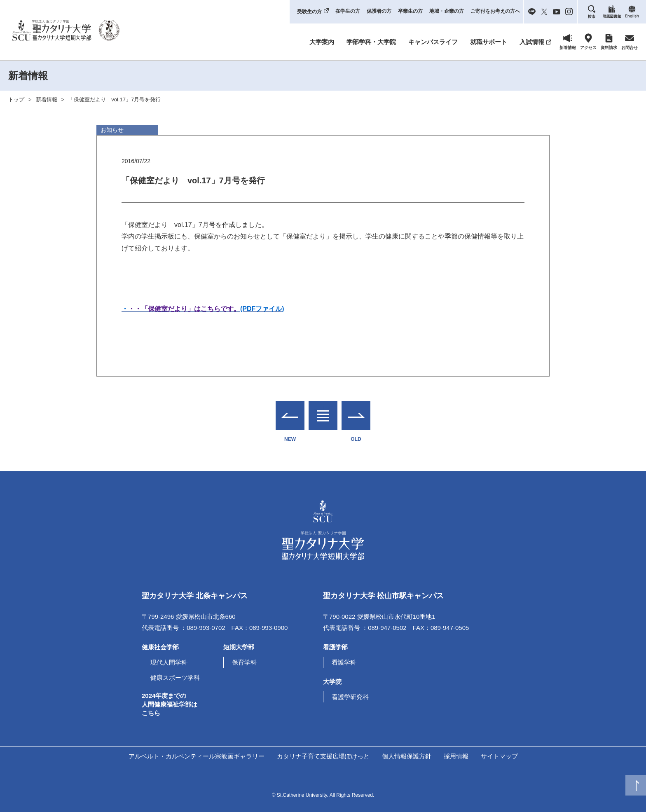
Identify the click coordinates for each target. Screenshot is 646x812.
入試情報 (532, 42)
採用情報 (456, 756)
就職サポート (489, 42)
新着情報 (47, 99)
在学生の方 (348, 11)
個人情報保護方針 (407, 756)
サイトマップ (499, 756)
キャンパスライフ (433, 42)
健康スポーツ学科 (175, 677)
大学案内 (322, 42)
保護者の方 (379, 11)
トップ (16, 99)
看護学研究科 (350, 697)
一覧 (323, 411)
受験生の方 (309, 12)
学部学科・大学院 (371, 42)
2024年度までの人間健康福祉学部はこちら (170, 704)
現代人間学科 (169, 662)
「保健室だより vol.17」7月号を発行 (115, 99)
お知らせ (112, 130)
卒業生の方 (410, 11)
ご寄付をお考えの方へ (495, 11)
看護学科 (344, 662)
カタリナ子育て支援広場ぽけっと (323, 756)
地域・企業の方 (447, 11)
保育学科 (244, 662)
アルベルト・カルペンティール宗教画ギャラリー (197, 756)
